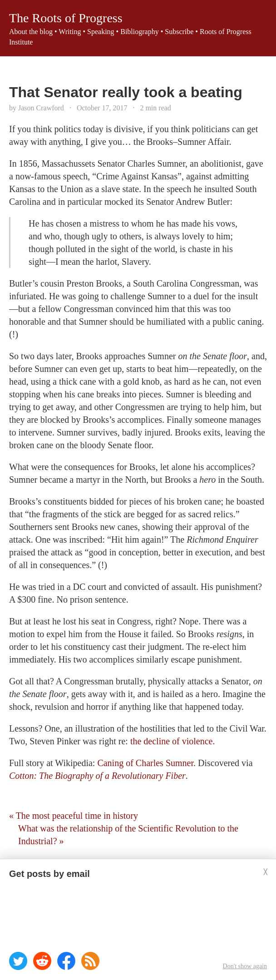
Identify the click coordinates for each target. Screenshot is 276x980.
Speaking (101, 32)
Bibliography (139, 32)
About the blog (31, 32)
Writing (70, 32)
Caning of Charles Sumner (145, 763)
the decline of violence (172, 741)
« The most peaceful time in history (74, 816)
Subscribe (179, 32)
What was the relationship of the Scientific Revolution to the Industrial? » (128, 835)
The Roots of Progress (66, 18)
